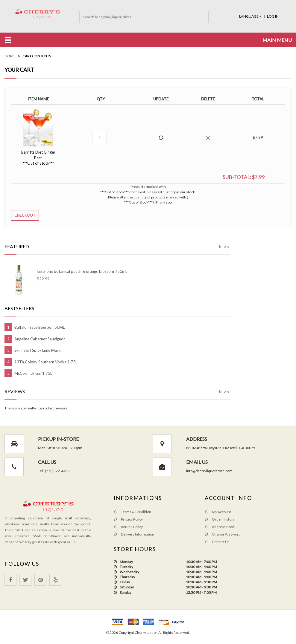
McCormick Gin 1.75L (33, 373)
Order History (220, 519)
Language (251, 16)
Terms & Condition (132, 512)
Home (10, 56)
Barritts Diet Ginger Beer (38, 158)
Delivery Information (134, 534)
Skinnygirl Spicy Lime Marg (37, 350)
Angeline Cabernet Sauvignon (40, 339)
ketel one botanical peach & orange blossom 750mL (82, 271)
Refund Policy (128, 527)
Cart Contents (37, 56)
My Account (218, 512)
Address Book (220, 527)
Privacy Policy (128, 519)
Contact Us (217, 542)
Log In (273, 16)
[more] (225, 246)
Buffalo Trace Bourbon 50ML (40, 327)
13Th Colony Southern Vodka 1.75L (46, 362)
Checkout (25, 215)
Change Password (223, 534)
